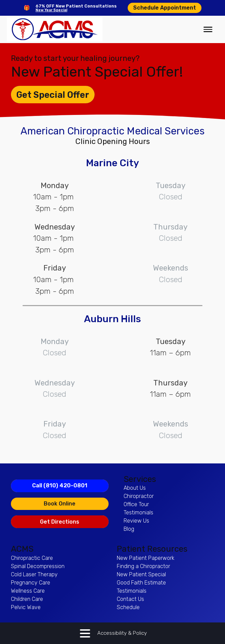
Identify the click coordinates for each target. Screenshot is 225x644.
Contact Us (130, 599)
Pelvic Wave (26, 607)
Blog (129, 529)
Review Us (136, 521)
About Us (135, 488)
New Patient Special (141, 574)
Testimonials (138, 512)
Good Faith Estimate (141, 583)
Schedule (128, 607)
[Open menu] (208, 29)
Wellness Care (28, 591)
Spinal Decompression (38, 566)
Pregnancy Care (31, 583)
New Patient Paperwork (146, 558)
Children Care (27, 599)
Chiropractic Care (32, 558)
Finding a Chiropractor (143, 566)
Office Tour (136, 504)
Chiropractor (139, 496)
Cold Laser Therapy (34, 574)
